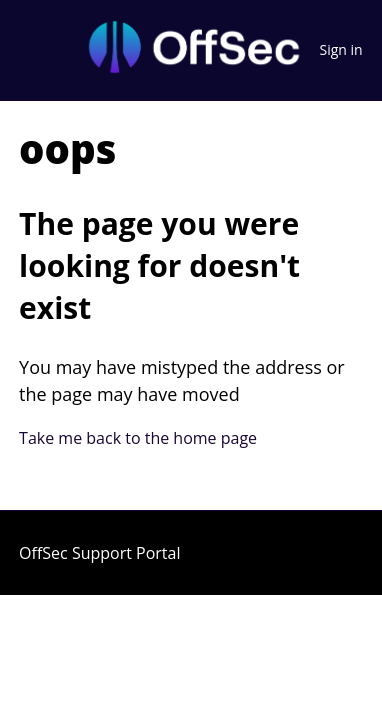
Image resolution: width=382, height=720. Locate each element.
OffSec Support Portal (99, 553)
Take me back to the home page (138, 438)
